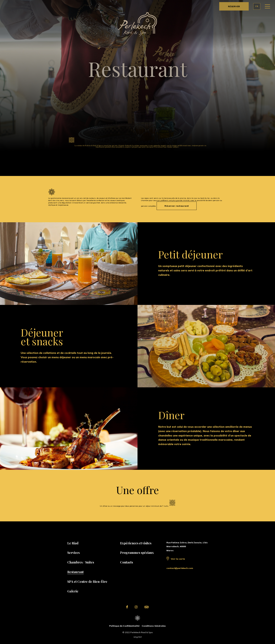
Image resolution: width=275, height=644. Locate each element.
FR (257, 6)
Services (73, 553)
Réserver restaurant (177, 206)
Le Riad (73, 543)
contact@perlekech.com (180, 568)
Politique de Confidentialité (124, 626)
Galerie (73, 591)
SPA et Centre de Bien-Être (87, 582)
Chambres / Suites (81, 562)
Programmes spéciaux (137, 553)
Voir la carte (178, 559)
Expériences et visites (136, 543)
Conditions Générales (154, 626)
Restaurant (76, 572)
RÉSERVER (234, 6)
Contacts (127, 562)
